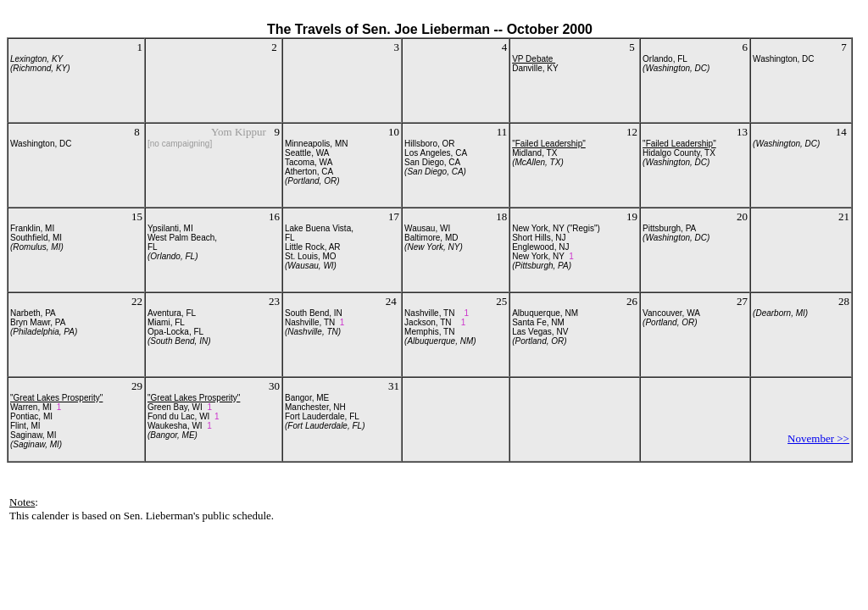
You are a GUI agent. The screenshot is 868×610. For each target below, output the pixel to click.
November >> (818, 438)
